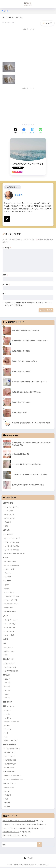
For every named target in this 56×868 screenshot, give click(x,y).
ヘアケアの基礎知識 (12, 566)
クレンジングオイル (12, 542)
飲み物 (7, 808)
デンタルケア (10, 593)
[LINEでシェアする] (40, 131)
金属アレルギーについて (13, 777)
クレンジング (8, 534)
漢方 (7, 800)
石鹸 (7, 656)
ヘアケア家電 (10, 569)
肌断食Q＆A (8, 703)
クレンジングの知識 (12, 550)
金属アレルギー (9, 773)
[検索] (40, 846)
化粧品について (10, 754)
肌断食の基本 (10, 769)
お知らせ (7, 530)
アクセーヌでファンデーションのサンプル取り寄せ (19, 822)
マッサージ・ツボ (11, 600)
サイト (5, 293)
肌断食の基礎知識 (10, 746)
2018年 (8, 695)
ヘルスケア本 (10, 514)
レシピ (7, 793)
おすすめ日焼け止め (12, 672)
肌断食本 (8, 522)
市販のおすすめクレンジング (15, 553)
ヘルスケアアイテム (12, 596)
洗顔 (5, 644)
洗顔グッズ (9, 648)
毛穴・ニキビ (10, 757)
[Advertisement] (19, 45)
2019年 (8, 699)
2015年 (8, 684)
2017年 (8, 691)
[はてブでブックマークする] (32, 131)
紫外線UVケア (9, 660)
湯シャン (8, 573)
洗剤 (7, 738)
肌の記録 (7, 676)
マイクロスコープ (10, 612)
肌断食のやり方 (10, 765)
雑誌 (7, 526)
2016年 (8, 687)
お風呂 (7, 589)
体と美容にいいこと (12, 604)
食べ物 (7, 804)
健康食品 (8, 796)
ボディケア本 (10, 518)
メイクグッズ (10, 632)
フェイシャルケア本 (12, 507)
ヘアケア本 (9, 511)
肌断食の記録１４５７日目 (11, 833)
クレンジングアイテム (13, 538)
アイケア (8, 711)
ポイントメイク (10, 628)
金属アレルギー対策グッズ (14, 781)
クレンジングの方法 (12, 546)
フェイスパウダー (11, 624)
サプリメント (10, 789)
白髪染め (8, 577)
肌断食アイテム (9, 707)
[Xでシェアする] (16, 131)
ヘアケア (7, 558)
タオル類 (8, 719)
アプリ (7, 585)
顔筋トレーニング (11, 742)
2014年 (8, 680)
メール (6, 284)
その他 (7, 715)
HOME (28, 860)
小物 (7, 734)
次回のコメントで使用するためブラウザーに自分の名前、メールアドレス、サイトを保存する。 (29, 304)
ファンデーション (11, 620)
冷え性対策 (9, 608)
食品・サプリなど (10, 785)
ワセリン (8, 730)
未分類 (6, 640)
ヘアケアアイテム (11, 562)
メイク (6, 616)
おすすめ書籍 (8, 503)
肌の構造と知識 (10, 761)
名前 (5, 275)
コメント (7, 247)
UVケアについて (11, 668)
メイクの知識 (10, 635)
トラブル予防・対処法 (13, 750)
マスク (7, 726)
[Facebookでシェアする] (24, 131)
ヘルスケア (8, 581)
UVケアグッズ (10, 664)
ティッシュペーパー (12, 723)
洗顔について (10, 652)
